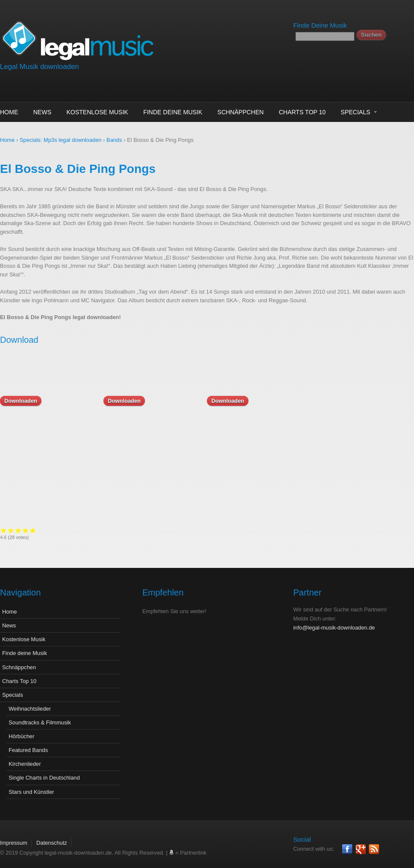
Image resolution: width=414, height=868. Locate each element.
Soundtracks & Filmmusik (40, 716)
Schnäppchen (240, 112)
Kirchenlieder (25, 757)
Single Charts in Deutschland (44, 771)
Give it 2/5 (321, 530)
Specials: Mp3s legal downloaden (61, 140)
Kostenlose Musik (97, 112)
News (42, 112)
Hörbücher (22, 730)
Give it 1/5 (314, 530)
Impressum (14, 836)
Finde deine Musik (173, 112)
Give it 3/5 (329, 530)
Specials (355, 112)
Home (9, 112)
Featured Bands (28, 744)
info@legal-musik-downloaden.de (334, 621)
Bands (114, 140)
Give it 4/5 (336, 530)
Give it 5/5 (343, 530)
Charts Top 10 (302, 112)
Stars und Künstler (31, 785)
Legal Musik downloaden (39, 67)
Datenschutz (52, 836)
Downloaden (21, 401)
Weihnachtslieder (30, 702)
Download (19, 340)
